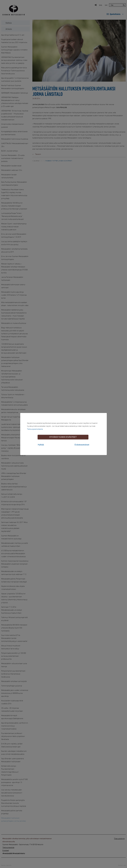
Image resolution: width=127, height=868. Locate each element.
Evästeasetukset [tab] (82, 445)
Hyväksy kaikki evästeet (63, 437)
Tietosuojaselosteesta (35, 429)
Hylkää (41, 445)
